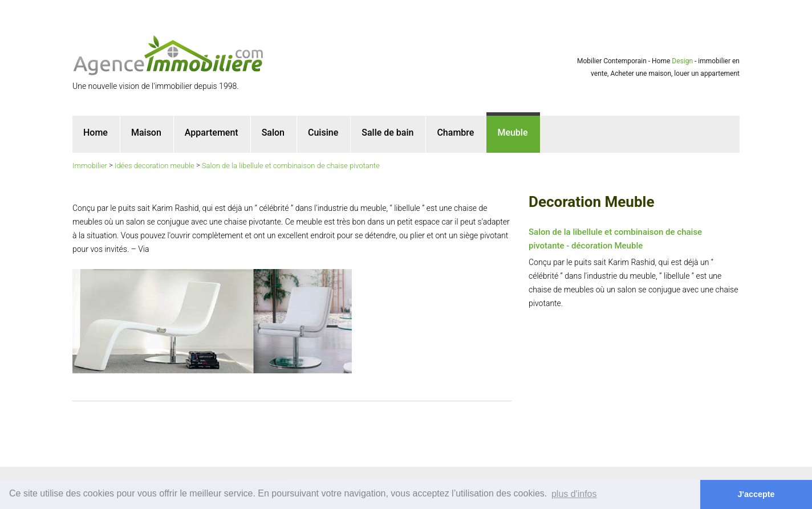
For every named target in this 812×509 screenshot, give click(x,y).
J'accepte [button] (756, 494)
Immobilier (90, 166)
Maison (146, 133)
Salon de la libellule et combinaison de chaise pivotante (291, 166)
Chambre (455, 133)
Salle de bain (387, 133)
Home (96, 133)
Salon (273, 133)
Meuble (512, 133)
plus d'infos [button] (574, 494)
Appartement (212, 133)
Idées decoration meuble (155, 166)
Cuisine (323, 133)
